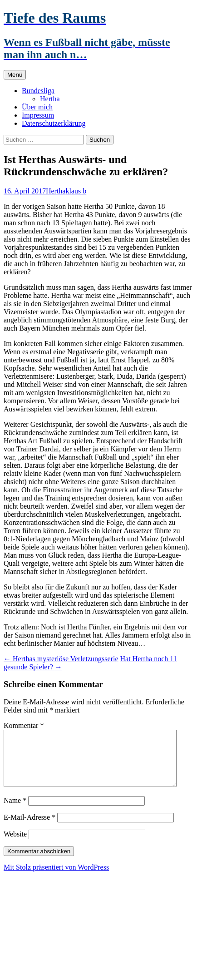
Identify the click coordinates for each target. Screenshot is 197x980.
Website (15, 845)
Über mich (37, 107)
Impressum (38, 115)
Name (15, 811)
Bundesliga (38, 91)
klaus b (76, 191)
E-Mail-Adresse (30, 828)
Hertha (50, 99)
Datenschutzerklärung (54, 123)
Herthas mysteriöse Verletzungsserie (61, 659)
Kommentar (24, 725)
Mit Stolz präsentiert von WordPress (56, 878)
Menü (15, 75)
